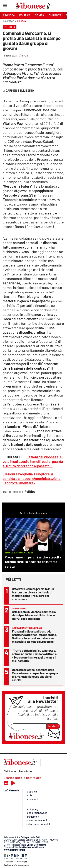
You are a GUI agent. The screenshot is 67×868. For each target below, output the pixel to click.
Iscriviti (53, 726)
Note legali (22, 862)
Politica (22, 21)
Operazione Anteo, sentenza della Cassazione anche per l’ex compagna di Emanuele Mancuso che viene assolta (35, 675)
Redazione (25, 771)
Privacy (9, 862)
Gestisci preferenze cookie (16, 865)
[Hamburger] (5, 6)
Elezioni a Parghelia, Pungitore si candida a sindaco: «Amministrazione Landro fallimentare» (32, 478)
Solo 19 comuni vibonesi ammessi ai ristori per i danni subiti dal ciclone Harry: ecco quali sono (34, 615)
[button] (60, 23)
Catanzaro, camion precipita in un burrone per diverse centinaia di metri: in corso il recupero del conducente (33, 594)
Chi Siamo (10, 771)
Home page (8, 21)
